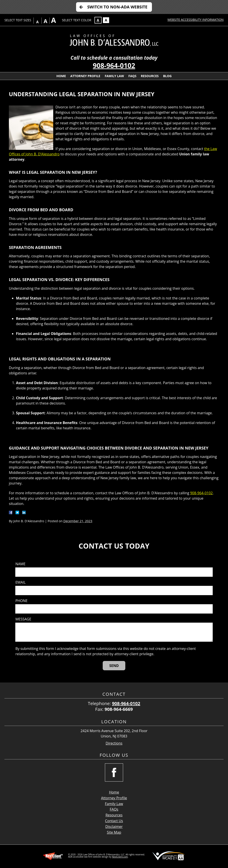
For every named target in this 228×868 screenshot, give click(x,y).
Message (23, 619)
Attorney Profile (85, 76)
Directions (114, 743)
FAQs (132, 76)
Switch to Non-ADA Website (117, 7)
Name (20, 564)
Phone (21, 601)
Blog (167, 76)
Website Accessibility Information (196, 20)
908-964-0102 (114, 65)
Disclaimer (114, 827)
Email (20, 582)
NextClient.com (120, 857)
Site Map (114, 832)
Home (61, 76)
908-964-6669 (119, 709)
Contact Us (114, 821)
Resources (150, 76)
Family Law (114, 76)
